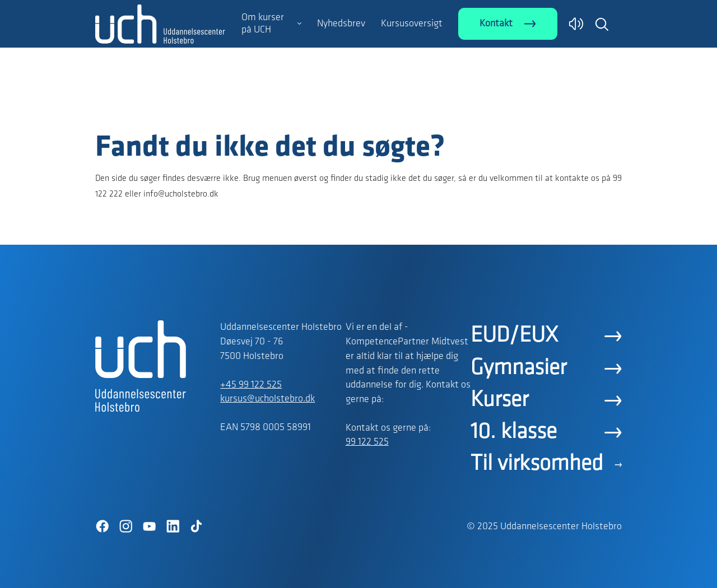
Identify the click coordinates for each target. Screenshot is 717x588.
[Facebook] (102, 526)
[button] (602, 24)
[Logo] (160, 108)
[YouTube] (149, 526)
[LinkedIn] (173, 526)
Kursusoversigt (412, 24)
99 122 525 (367, 442)
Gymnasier (518, 368)
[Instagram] (125, 526)
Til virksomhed (537, 464)
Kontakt (496, 24)
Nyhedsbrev (341, 24)
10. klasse (514, 432)
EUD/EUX (514, 336)
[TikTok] (196, 526)
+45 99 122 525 (251, 385)
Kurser (499, 400)
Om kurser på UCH (263, 24)
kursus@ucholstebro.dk (267, 399)
